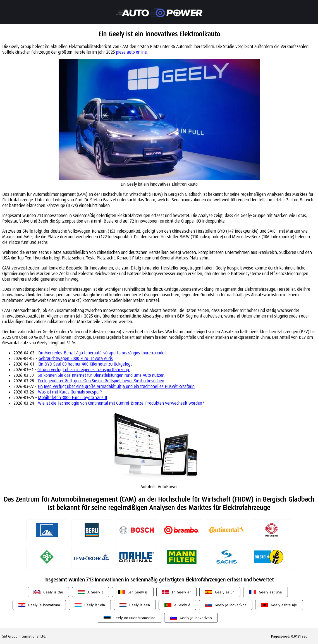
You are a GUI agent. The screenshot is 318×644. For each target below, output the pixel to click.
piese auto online (131, 52)
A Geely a (95, 592)
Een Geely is (138, 592)
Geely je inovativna (44, 605)
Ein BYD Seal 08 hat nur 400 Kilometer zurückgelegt (85, 364)
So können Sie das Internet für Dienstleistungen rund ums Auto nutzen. (101, 375)
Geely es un (225, 592)
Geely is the (53, 592)
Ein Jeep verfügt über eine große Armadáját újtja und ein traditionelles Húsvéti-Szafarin (116, 386)
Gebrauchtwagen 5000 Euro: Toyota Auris (76, 358)
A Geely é (182, 605)
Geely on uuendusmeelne (134, 618)
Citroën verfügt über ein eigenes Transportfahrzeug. (84, 369)
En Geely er (181, 592)
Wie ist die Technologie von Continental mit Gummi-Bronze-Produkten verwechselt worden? (121, 403)
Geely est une (270, 592)
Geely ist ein (95, 605)
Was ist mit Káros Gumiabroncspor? (70, 392)
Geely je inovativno (196, 618)
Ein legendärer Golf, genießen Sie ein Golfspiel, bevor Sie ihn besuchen (101, 381)
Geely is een (140, 605)
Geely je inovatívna (231, 605)
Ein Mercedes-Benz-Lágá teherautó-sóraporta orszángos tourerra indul (102, 353)
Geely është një (284, 605)
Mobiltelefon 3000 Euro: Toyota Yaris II (72, 397)
